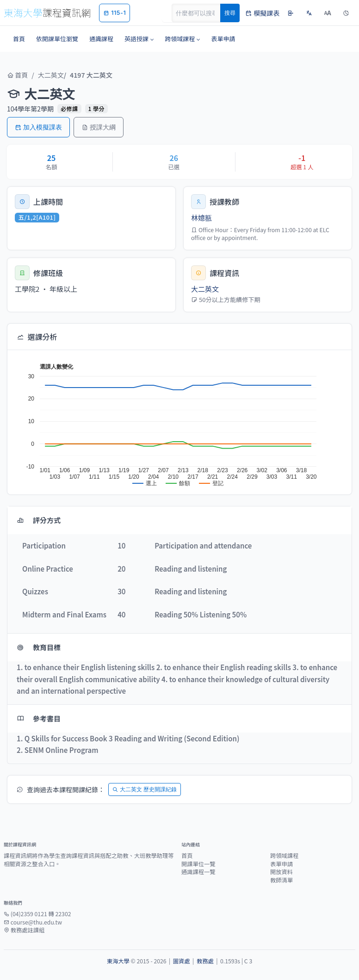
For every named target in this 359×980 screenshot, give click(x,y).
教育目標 (39, 647)
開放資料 (282, 872)
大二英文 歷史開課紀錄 (145, 789)
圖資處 (182, 961)
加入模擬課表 (38, 127)
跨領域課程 (284, 856)
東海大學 (118, 961)
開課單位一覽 (198, 864)
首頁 (17, 75)
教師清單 (282, 880)
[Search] (201, 13)
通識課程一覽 (198, 872)
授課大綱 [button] (99, 127)
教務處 (205, 961)
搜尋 (230, 13)
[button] (139, 39)
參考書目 (39, 718)
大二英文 (51, 75)
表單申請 (282, 864)
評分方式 (39, 520)
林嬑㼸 (201, 218)
